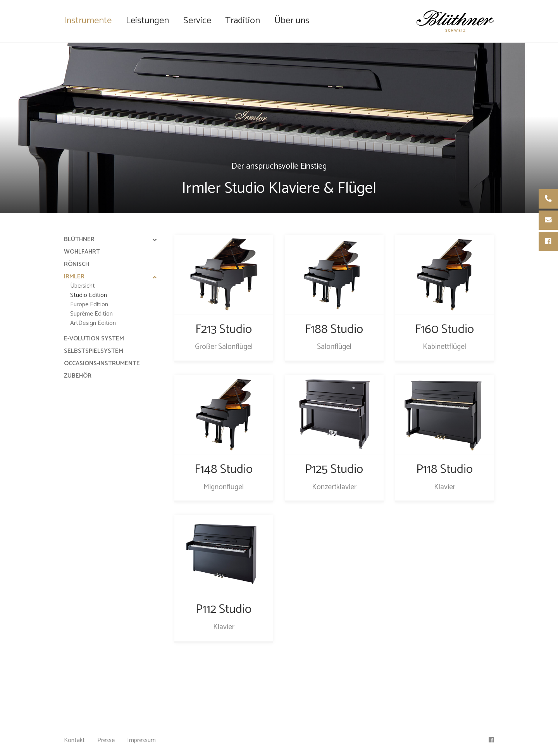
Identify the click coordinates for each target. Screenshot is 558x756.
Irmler (74, 277)
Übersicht (83, 286)
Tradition (243, 21)
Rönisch (77, 264)
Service (197, 21)
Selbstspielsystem (94, 351)
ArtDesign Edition (93, 323)
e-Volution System (94, 339)
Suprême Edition (91, 314)
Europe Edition (89, 305)
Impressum (141, 740)
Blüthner (79, 239)
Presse (106, 740)
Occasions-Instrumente (102, 363)
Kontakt (74, 740)
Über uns (292, 21)
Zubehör (78, 376)
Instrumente (88, 21)
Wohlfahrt (82, 252)
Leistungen (147, 21)
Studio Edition (89, 295)
